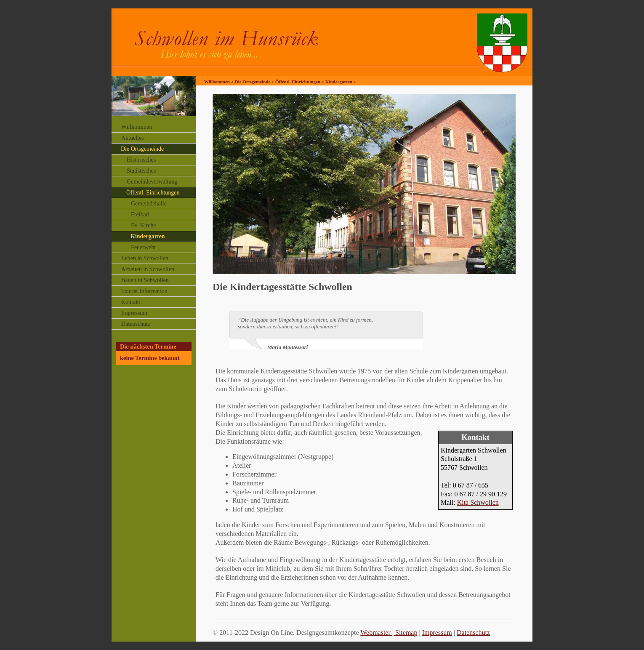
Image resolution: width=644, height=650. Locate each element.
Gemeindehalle (149, 204)
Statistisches (141, 171)
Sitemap (406, 633)
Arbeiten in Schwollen (148, 269)
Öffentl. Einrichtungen (153, 193)
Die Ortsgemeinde (142, 149)
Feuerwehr (144, 247)
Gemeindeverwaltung (152, 182)
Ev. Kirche (144, 225)
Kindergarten (148, 236)
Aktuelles (133, 138)
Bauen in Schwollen (145, 280)
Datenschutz (136, 324)
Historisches (141, 160)
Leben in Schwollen (145, 258)
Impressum (134, 313)
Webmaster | (378, 633)
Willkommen (137, 127)
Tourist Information (144, 291)
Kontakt (131, 302)
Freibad (140, 214)
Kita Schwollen (478, 502)
